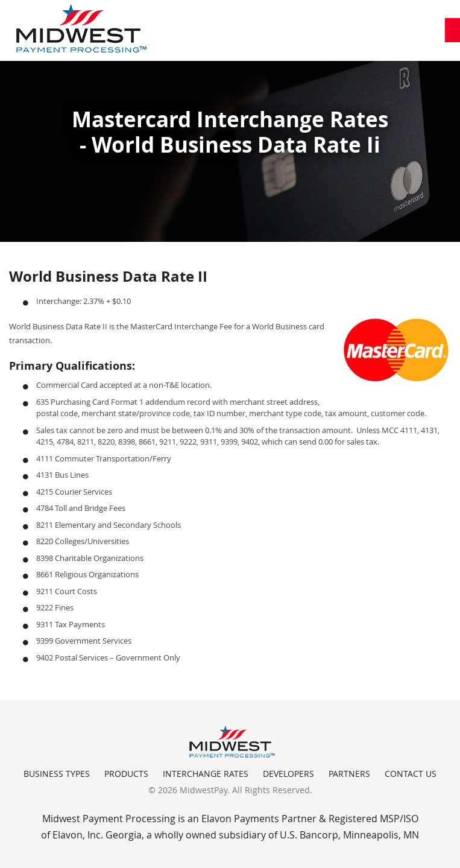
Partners (349, 774)
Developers (288, 774)
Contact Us (411, 774)
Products (126, 774)
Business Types (57, 774)
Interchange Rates (206, 774)
